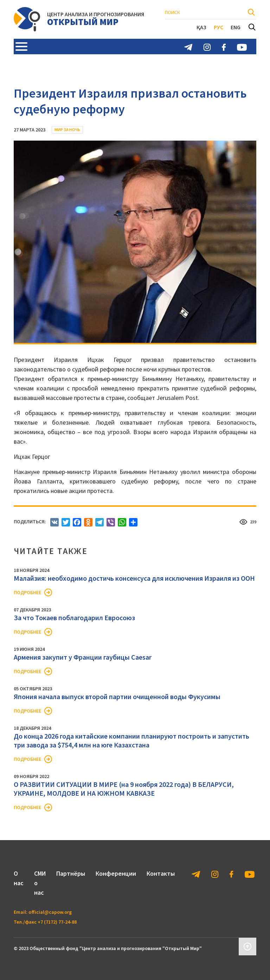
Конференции (116, 873)
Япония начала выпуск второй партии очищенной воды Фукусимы (117, 697)
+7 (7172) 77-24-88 (57, 922)
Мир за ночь (67, 130)
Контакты (161, 873)
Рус (218, 27)
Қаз (201, 27)
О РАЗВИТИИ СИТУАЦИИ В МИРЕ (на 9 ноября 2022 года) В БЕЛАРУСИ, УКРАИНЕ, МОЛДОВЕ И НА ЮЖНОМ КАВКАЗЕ (124, 789)
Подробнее (27, 592)
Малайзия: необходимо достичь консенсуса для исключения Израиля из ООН (134, 578)
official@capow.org (50, 912)
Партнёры (71, 873)
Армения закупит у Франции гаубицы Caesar (83, 657)
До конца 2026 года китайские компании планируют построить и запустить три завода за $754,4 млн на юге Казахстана (131, 740)
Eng (236, 27)
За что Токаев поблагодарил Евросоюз (74, 618)
